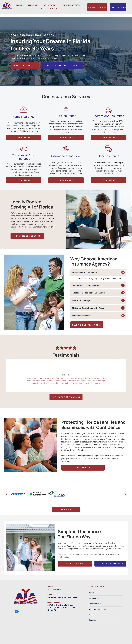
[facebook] (17, 606)
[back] (7, 489)
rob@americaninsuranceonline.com (63, 592)
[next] (125, 489)
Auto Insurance (66, 89)
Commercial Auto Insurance (23, 126)
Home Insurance (24, 90)
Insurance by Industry (66, 125)
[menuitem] (20, 5)
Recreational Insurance (108, 89)
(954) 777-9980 (54, 584)
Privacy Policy (85, 641)
